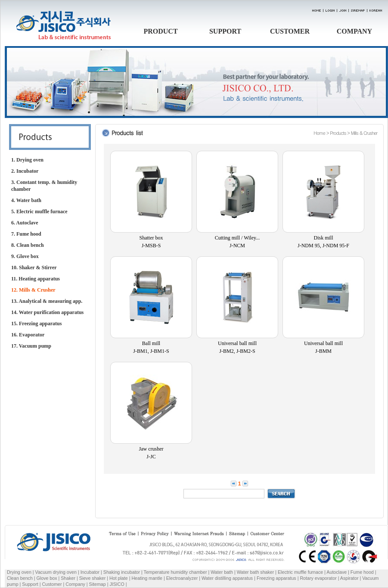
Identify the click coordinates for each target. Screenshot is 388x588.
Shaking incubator (122, 572)
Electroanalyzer (182, 578)
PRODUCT (160, 31)
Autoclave (337, 572)
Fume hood (362, 572)
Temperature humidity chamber (175, 572)
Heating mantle (147, 578)
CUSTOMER (290, 31)
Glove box (47, 578)
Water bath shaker (256, 572)
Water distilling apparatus (227, 578)
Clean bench (20, 578)
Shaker (68, 578)
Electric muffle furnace (300, 572)
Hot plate (119, 578)
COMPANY (354, 31)
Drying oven (19, 572)
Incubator (90, 572)
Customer (52, 584)
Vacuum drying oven (57, 572)
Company (75, 584)
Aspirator (349, 578)
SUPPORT (225, 31)
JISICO (117, 584)
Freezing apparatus (276, 578)
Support (30, 584)
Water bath (222, 572)
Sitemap (98, 584)
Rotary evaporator (318, 578)
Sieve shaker (93, 578)
